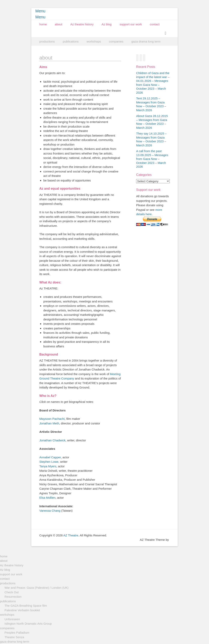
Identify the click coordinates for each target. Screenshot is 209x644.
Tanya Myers (48, 466)
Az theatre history (82, 24)
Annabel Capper (50, 457)
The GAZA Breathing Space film (26, 606)
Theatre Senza (14, 637)
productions (47, 41)
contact (155, 24)
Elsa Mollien (47, 498)
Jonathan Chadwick (52, 440)
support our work (131, 24)
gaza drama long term (146, 41)
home (43, 24)
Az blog (107, 24)
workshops (94, 41)
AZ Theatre (71, 535)
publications (71, 41)
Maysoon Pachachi (52, 419)
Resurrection (13, 597)
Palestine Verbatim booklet (22, 610)
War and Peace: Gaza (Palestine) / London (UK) (37, 588)
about (59, 24)
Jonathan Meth (49, 423)
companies (116, 41)
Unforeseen (12, 619)
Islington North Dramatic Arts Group (28, 624)
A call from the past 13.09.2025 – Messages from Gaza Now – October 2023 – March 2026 (152, 159)
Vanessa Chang (50, 511)
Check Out (12, 592)
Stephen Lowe (49, 462)
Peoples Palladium (17, 633)
